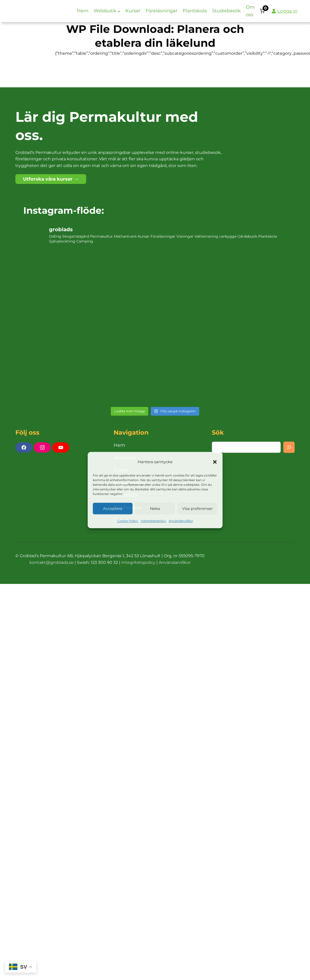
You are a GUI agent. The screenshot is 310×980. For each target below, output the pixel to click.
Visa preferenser (197, 508)
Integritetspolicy (153, 521)
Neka (155, 508)
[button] (215, 462)
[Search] (289, 447)
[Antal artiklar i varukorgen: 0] (262, 11)
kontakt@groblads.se (52, 562)
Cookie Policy (128, 521)
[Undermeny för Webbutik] (119, 11)
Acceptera (113, 508)
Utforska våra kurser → (51, 179)
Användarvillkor (181, 521)
